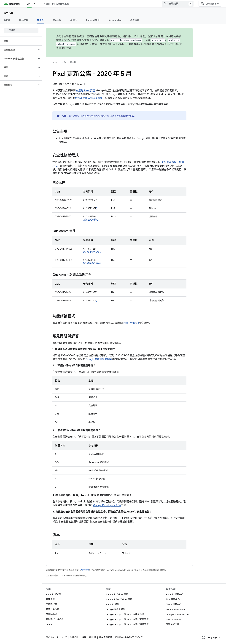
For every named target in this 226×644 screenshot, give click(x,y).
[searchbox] (21, 30)
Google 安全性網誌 (115, 609)
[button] (19, 50)
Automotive (115, 20)
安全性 (73, 62)
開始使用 (24, 20)
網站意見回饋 (106, 637)
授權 (84, 637)
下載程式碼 (51, 604)
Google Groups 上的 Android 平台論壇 (125, 614)
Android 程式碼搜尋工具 (56, 4)
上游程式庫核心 (91, 220)
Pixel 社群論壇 (131, 323)
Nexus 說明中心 (174, 604)
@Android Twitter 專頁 (117, 594)
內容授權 (85, 570)
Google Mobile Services (178, 614)
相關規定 (50, 599)
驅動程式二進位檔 (55, 619)
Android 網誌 (112, 604)
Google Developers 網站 (93, 116)
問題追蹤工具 (173, 624)
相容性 (74, 20)
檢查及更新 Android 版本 (89, 98)
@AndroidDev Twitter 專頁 (119, 599)
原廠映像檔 (51, 614)
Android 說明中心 (175, 594)
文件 (64, 62)
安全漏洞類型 (169, 162)
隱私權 (93, 637)
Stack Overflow (174, 619)
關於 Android (53, 637)
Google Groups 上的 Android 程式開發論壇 (127, 619)
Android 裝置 (93, 20)
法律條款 (74, 637)
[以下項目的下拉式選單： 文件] (36, 4)
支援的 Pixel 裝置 (85, 91)
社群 (65, 637)
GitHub (50, 624)
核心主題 (57, 20)
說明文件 (9, 13)
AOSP (55, 62)
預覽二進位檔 (53, 609)
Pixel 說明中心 (173, 599)
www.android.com (175, 609)
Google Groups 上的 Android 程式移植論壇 (127, 624)
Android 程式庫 (54, 594)
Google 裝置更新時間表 (99, 359)
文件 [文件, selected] (29, 4)
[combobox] (178, 4)
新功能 (7, 20)
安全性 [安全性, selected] (40, 20)
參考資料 (135, 20)
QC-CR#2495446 (92, 263)
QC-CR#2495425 (92, 252)
